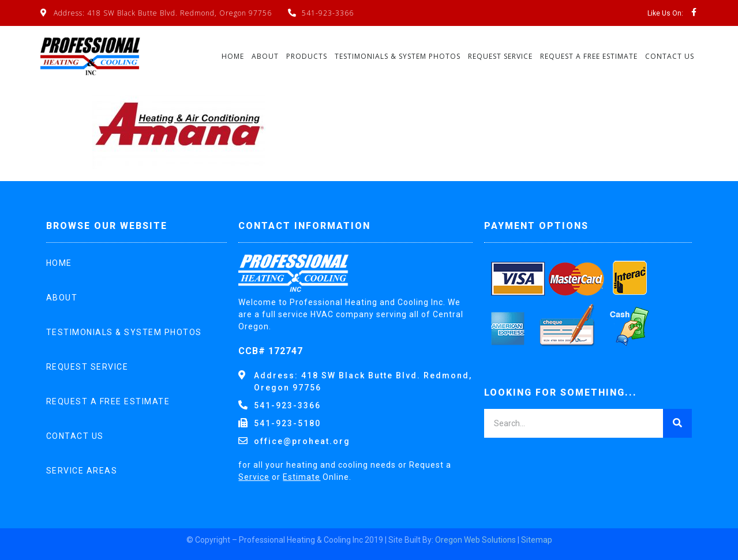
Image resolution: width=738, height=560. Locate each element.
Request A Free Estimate (589, 56)
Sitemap (537, 540)
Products (307, 56)
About (265, 56)
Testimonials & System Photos (398, 56)
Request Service (500, 56)
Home (233, 56)
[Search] (677, 423)
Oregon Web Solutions (475, 540)
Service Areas (82, 471)
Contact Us (670, 56)
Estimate (301, 477)
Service (254, 477)
